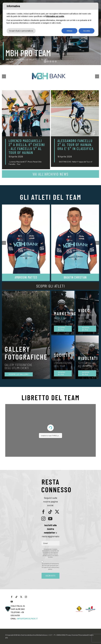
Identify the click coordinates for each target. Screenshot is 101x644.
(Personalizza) (83, 635)
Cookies (75, 635)
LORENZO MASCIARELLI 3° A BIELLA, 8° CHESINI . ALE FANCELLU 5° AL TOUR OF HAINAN (27, 147)
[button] (4, 76)
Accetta (87, 31)
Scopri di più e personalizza (21, 31)
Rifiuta (69, 31)
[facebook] (43, 512)
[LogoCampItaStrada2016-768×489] (90, 607)
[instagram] (43, 519)
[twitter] (57, 512)
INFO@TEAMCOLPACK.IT (27, 619)
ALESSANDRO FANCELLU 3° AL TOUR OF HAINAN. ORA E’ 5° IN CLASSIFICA (75, 147)
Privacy (69, 635)
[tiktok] (50, 512)
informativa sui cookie (55, 16)
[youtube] (50, 519)
